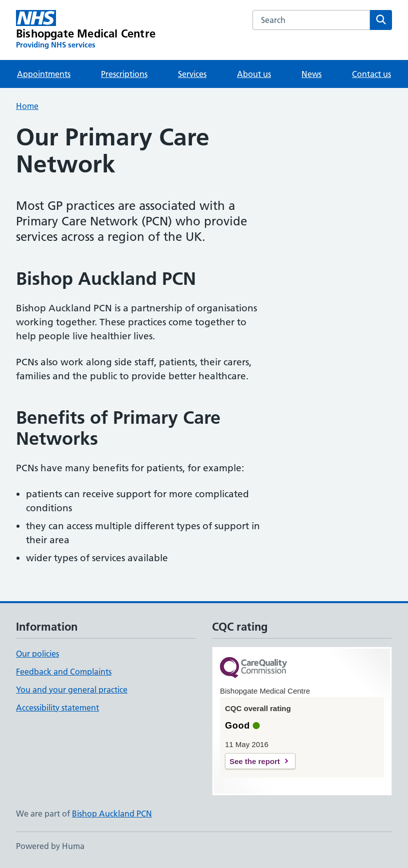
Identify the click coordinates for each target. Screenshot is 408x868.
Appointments (44, 74)
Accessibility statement (57, 708)
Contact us (371, 74)
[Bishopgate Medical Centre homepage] (86, 30)
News (311, 74)
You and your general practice (72, 690)
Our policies (37, 654)
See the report (255, 761)
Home (27, 106)
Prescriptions (124, 74)
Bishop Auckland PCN (112, 814)
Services (192, 74)
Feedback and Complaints (64, 672)
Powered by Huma (50, 846)
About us (254, 74)
